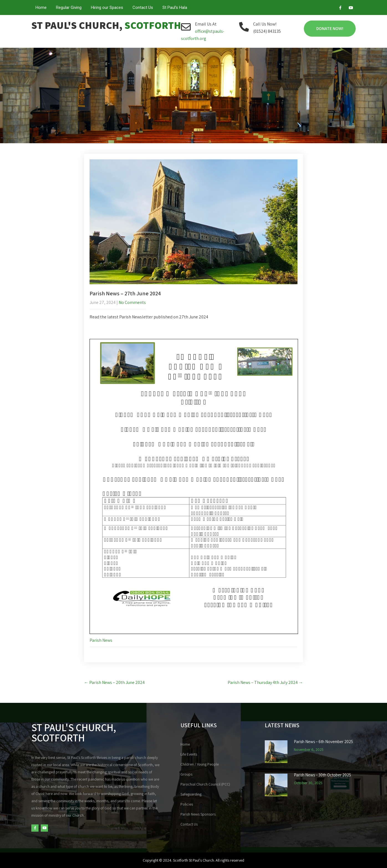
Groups (186, 774)
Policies (187, 804)
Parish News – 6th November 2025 (323, 742)
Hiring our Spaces (107, 7)
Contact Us (143, 7)
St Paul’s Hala (175, 7)
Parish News (101, 640)
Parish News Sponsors (198, 814)
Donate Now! (330, 28)
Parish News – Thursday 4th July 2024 (265, 682)
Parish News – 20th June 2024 (114, 682)
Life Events (189, 754)
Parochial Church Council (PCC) (205, 784)
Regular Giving (69, 7)
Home (41, 7)
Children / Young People (200, 764)
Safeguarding (191, 794)
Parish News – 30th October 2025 (322, 775)
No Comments (132, 302)
